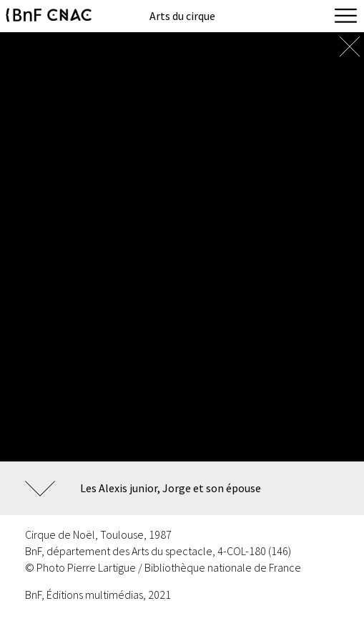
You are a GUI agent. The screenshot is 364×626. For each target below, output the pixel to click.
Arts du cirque (182, 16)
